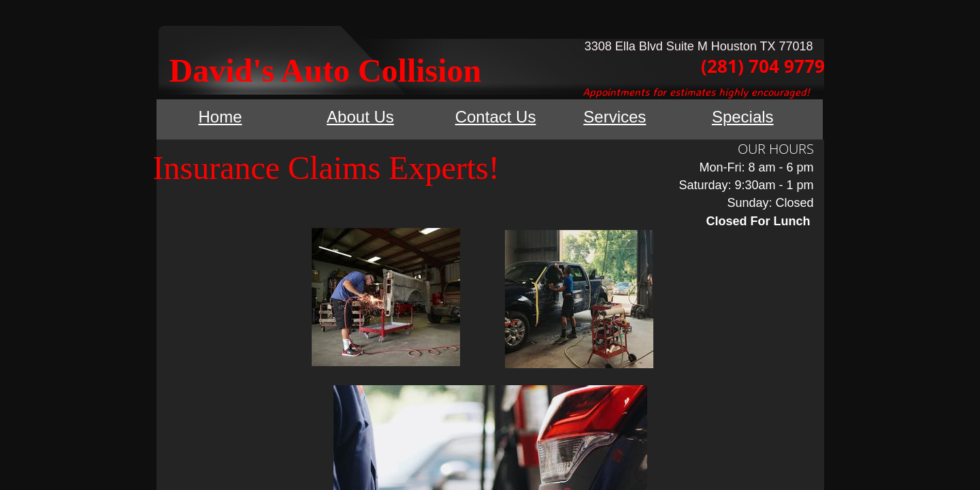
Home (220, 117)
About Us (360, 117)
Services (615, 117)
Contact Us (496, 117)
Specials (743, 117)
